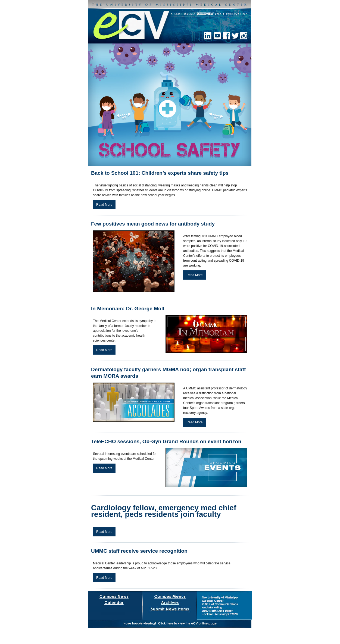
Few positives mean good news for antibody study (153, 224)
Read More (104, 205)
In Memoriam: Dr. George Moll (128, 309)
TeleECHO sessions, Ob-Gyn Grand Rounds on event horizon (166, 441)
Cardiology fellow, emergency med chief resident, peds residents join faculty (164, 511)
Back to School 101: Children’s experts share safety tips (160, 173)
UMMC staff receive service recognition (139, 551)
